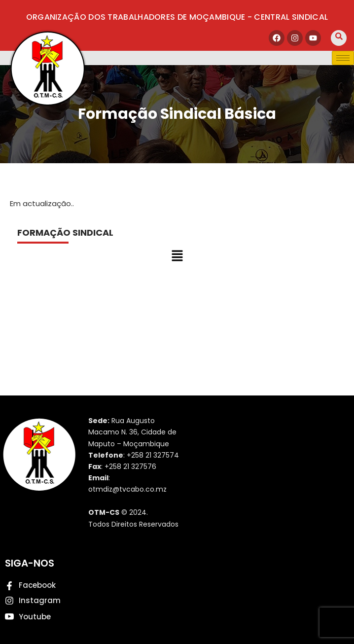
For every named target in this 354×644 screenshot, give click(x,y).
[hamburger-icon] (343, 58)
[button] (177, 256)
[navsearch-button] (339, 38)
